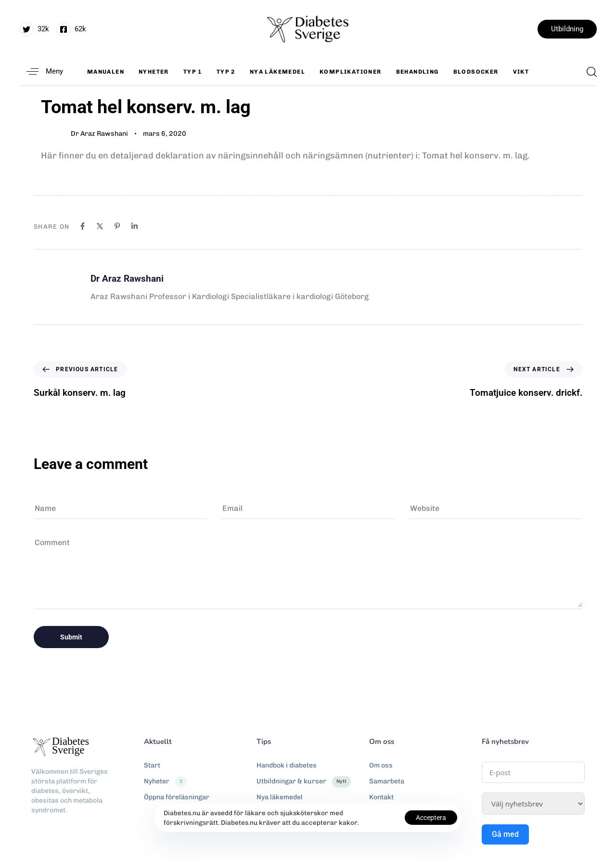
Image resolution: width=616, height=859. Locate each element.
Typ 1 (193, 72)
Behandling (417, 72)
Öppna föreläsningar (177, 797)
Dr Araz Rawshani (99, 134)
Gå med (505, 834)
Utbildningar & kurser (304, 781)
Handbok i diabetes (287, 765)
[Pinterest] (117, 226)
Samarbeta (387, 781)
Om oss (381, 765)
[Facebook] (83, 226)
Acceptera (431, 818)
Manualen (106, 72)
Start (152, 765)
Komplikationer (351, 72)
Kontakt (381, 797)
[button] (41, 72)
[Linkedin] (135, 226)
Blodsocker (476, 72)
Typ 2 (226, 72)
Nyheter (154, 72)
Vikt (521, 72)
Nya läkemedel (277, 72)
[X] (100, 226)
